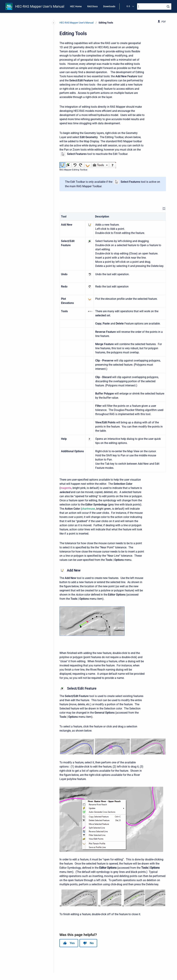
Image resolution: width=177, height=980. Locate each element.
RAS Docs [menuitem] (92, 6)
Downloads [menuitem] (109, 6)
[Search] (154, 6)
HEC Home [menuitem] (76, 6)
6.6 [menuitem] (128, 6)
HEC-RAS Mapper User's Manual (40, 6)
